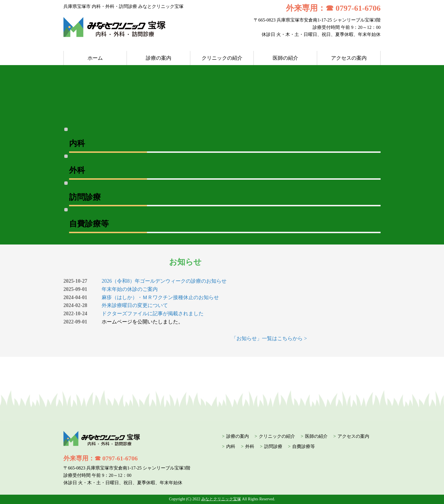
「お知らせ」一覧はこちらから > (269, 338)
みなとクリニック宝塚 (221, 499)
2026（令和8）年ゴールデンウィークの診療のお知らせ (164, 281)
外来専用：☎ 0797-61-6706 (333, 8)
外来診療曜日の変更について (135, 305)
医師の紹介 (285, 58)
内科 (231, 446)
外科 (250, 446)
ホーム (95, 58)
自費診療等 (304, 446)
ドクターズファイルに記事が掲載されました (153, 314)
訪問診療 (273, 446)
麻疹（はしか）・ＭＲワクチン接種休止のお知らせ (160, 297)
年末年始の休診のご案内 (130, 289)
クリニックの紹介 (222, 58)
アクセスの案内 (349, 58)
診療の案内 (159, 58)
